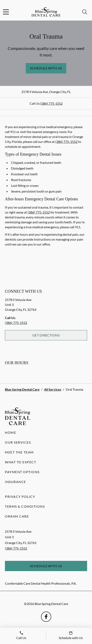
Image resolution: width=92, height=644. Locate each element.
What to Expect (21, 462)
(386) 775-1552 (52, 103)
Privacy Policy (20, 496)
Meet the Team (19, 452)
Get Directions (46, 335)
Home (11, 432)
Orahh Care (17, 516)
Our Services (18, 442)
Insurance (16, 482)
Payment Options (22, 472)
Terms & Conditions (25, 506)
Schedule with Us (46, 68)
